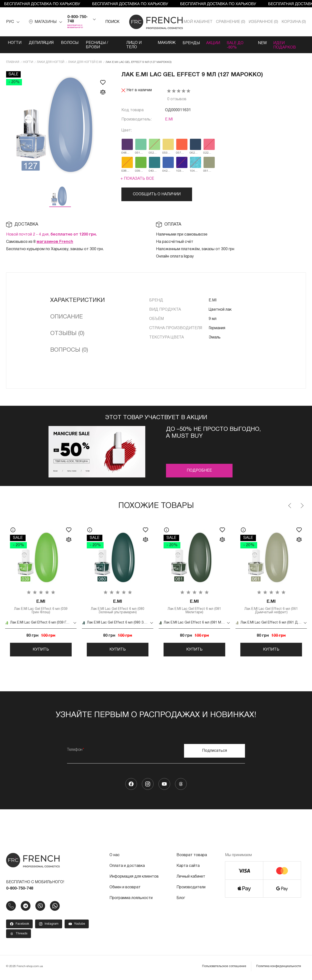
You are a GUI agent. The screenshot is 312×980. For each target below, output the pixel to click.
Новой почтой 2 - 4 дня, (51, 235)
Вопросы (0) (69, 350)
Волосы (70, 43)
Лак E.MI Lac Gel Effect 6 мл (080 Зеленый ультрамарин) (118, 607)
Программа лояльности (131, 900)
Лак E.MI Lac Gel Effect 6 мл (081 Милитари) (194, 607)
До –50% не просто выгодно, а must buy (213, 433)
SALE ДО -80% (235, 45)
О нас (115, 857)
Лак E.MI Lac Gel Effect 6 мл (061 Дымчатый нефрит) (271, 607)
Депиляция (41, 43)
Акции (212, 43)
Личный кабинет (191, 879)
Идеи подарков (285, 45)
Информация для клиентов (134, 879)
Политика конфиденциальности (279, 968)
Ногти (15, 43)
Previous (290, 506)
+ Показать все (137, 179)
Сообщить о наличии (157, 194)
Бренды (190, 43)
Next (302, 506)
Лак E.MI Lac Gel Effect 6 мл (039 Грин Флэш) (41, 607)
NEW (262, 43)
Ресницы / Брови (97, 45)
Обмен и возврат (125, 890)
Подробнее (199, 471)
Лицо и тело (133, 45)
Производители (191, 890)
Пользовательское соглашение (224, 968)
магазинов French (55, 242)
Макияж (165, 43)
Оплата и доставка (127, 868)
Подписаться (214, 753)
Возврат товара (192, 857)
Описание (67, 317)
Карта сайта (188, 868)
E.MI (169, 119)
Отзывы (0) (67, 334)
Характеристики (78, 300)
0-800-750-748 (78, 19)
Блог (181, 900)
